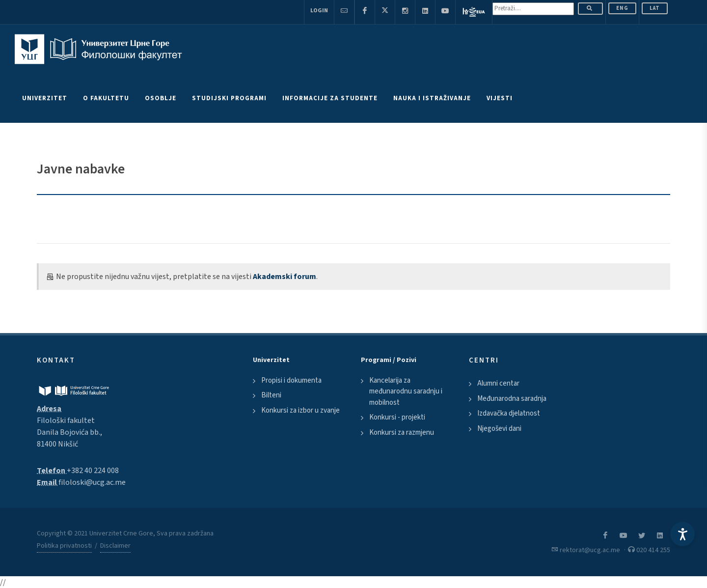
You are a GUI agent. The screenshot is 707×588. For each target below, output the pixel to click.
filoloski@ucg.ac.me (92, 482)
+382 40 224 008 (93, 471)
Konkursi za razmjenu (402, 433)
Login (319, 11)
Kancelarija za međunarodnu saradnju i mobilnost (406, 392)
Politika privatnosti (64, 546)
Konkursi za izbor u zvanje (300, 410)
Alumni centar (498, 383)
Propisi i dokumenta (291, 380)
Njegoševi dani (499, 429)
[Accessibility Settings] (682, 534)
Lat (655, 8)
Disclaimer (115, 546)
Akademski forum (285, 277)
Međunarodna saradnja (512, 399)
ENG (622, 8)
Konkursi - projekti (397, 417)
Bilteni (271, 395)
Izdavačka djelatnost (509, 413)
